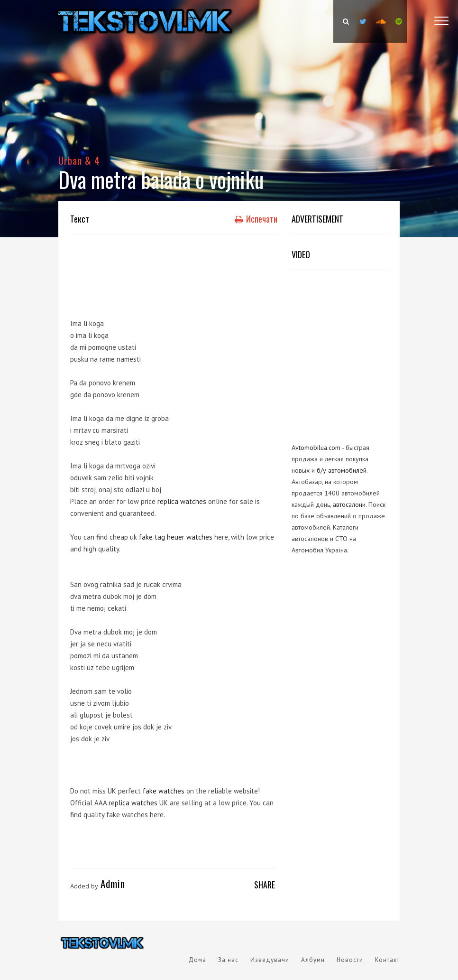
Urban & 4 (79, 160)
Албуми (313, 960)
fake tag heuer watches (176, 537)
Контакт (387, 960)
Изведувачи (270, 960)
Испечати (256, 219)
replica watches (182, 501)
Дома (197, 960)
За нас (228, 960)
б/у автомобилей (342, 470)
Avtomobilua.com (316, 448)
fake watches (164, 791)
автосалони (349, 504)
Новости (350, 960)
